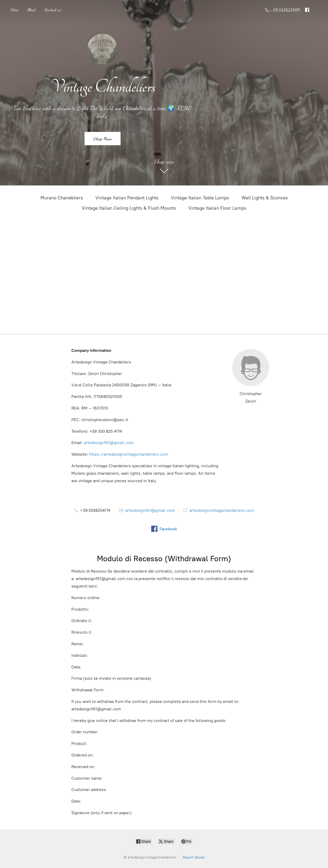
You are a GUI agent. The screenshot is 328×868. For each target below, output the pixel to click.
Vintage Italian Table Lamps (200, 198)
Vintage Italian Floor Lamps (217, 208)
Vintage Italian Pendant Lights (127, 198)
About (32, 10)
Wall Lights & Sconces (265, 198)
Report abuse (194, 857)
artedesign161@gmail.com (109, 443)
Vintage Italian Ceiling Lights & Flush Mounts (129, 208)
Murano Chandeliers (62, 198)
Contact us (53, 10)
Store (14, 10)
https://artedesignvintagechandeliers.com (129, 454)
